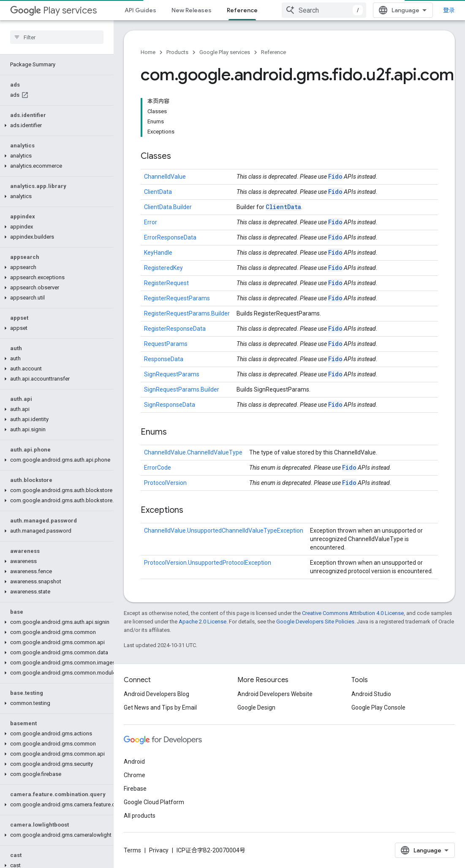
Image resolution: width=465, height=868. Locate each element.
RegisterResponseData (175, 329)
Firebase (135, 789)
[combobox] (324, 10)
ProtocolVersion (165, 483)
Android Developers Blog (156, 694)
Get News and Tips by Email (160, 707)
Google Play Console (378, 707)
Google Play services (225, 52)
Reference (273, 52)
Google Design (256, 707)
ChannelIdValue (165, 177)
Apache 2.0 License (203, 622)
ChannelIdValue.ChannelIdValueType (193, 452)
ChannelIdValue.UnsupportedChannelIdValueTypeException (224, 531)
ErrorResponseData (170, 237)
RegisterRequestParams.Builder (187, 313)
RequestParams (166, 344)
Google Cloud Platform (154, 802)
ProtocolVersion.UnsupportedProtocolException (208, 563)
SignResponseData (170, 405)
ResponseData (164, 359)
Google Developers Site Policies (315, 622)
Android (134, 762)
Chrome (135, 775)
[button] (55, 125)
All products (140, 816)
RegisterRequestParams (177, 298)
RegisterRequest (166, 283)
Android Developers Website (275, 694)
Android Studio (371, 694)
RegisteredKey (163, 268)
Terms (132, 850)
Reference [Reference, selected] (242, 10)
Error (151, 222)
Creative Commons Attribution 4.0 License (353, 613)
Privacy (159, 850)
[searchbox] (57, 37)
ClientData (158, 192)
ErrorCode (158, 468)
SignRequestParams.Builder (182, 389)
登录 (449, 10)
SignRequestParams (172, 374)
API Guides (140, 10)
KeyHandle (158, 253)
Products (177, 52)
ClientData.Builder (168, 207)
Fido (335, 176)
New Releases (192, 10)
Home (148, 52)
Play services (53, 10)
